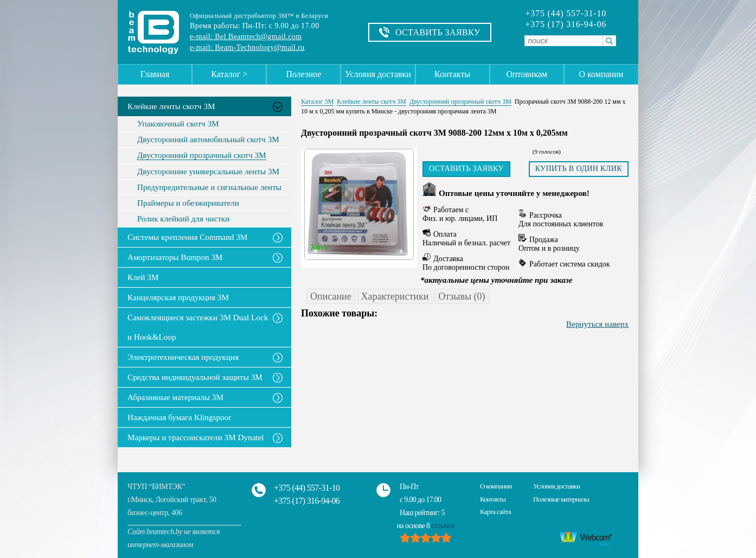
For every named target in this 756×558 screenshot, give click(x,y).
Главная (155, 74)
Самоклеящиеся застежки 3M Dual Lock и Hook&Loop (198, 327)
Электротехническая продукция (183, 357)
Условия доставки (378, 74)
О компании (601, 74)
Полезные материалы (561, 499)
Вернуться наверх (597, 324)
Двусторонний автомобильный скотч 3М (208, 139)
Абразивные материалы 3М (175, 397)
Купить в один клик (579, 169)
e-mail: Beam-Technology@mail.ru (247, 47)
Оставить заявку (466, 169)
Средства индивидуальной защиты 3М (195, 377)
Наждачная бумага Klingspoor (179, 417)
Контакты (452, 74)
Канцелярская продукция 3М (178, 297)
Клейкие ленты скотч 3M (171, 106)
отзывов (443, 526)
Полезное (303, 74)
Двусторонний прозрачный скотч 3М (202, 155)
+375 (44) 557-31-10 (566, 14)
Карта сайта (495, 512)
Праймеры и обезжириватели (188, 203)
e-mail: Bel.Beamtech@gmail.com (246, 37)
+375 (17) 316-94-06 (566, 24)
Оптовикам (527, 74)
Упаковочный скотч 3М (178, 124)
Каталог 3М (317, 102)
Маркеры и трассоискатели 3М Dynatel (196, 437)
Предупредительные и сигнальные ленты (209, 187)
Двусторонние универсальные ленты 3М (208, 172)
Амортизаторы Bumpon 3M (175, 257)
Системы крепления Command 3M (187, 237)
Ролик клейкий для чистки (183, 219)
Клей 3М (143, 277)
